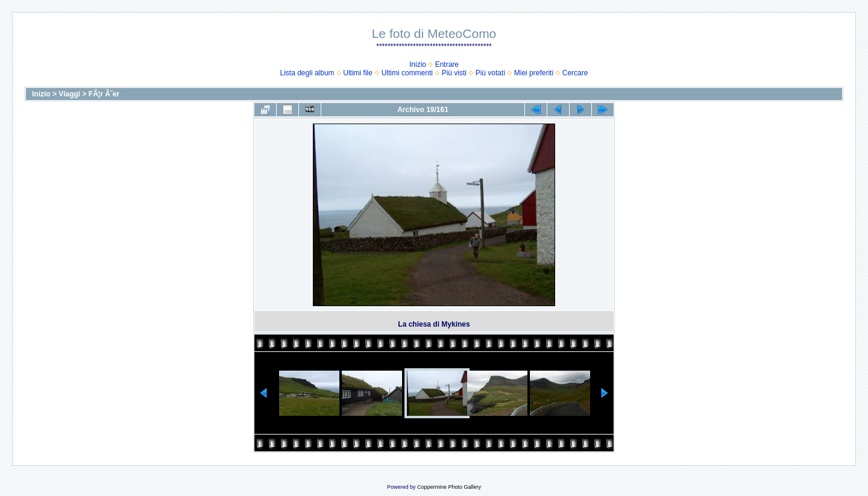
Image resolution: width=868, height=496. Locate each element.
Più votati (490, 73)
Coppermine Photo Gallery (449, 487)
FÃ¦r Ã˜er (104, 94)
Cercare (575, 73)
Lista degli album (307, 73)
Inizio (418, 64)
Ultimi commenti (407, 73)
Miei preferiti (534, 73)
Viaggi (69, 94)
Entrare (447, 64)
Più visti (454, 73)
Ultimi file (358, 73)
